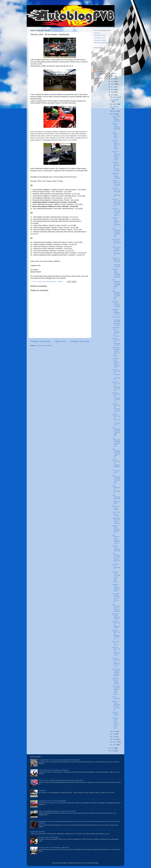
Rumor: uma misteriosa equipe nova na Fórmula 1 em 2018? (57, 811)
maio (114, 734)
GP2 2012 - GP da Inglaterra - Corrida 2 (116, 616)
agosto (115, 111)
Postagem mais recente (40, 341)
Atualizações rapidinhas (38, 832)
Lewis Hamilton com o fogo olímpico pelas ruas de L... (116, 558)
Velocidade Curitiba (100, 40)
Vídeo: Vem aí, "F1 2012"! (116, 643)
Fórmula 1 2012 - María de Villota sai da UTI (116, 588)
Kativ (83, 863)
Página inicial (60, 341)
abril (114, 737)
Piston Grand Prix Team (101, 43)
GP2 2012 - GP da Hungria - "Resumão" (116, 176)
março (115, 739)
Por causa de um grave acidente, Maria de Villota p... (116, 673)
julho (114, 114)
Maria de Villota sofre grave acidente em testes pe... (116, 705)
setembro (115, 107)
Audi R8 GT (42, 791)
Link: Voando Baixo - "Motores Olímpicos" (116, 119)
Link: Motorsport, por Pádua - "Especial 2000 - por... (116, 233)
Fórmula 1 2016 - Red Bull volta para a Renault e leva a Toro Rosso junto (61, 780)
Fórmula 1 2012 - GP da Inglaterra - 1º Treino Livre (116, 662)
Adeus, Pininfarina (116, 698)
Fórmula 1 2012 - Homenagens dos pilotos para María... (116, 577)
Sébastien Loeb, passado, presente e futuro (116, 529)
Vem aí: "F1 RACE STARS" (116, 508)
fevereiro (115, 742)
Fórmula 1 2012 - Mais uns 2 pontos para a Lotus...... (116, 145)
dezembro (116, 97)
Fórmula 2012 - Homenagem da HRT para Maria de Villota (116, 321)
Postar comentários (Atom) (44, 346)
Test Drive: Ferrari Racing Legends (116, 681)
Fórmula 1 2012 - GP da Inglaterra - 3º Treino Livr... (116, 635)
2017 (113, 81)
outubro (115, 104)
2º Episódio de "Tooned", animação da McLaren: (116, 332)
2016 (113, 84)
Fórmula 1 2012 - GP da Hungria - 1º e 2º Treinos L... (116, 212)
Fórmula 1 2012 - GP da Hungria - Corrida (116, 183)
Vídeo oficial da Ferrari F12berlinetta (116, 242)
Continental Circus (99, 38)
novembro (116, 100)
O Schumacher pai (116, 471)
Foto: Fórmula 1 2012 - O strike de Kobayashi (116, 608)
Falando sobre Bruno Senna (115, 135)
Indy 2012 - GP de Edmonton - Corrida (116, 312)
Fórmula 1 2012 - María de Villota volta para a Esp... (116, 363)
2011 (113, 748)
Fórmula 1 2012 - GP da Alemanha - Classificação (116, 375)
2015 (113, 87)
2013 (113, 92)
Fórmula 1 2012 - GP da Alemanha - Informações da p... (116, 420)
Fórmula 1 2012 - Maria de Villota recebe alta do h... (116, 222)
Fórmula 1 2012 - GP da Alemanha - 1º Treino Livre (116, 408)
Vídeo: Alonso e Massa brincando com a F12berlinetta (116, 251)
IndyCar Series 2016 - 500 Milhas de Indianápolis (54, 770)
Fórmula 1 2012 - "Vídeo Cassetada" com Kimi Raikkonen (116, 273)
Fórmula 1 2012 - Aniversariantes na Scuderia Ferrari (116, 156)
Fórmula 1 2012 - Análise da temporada (116, 548)
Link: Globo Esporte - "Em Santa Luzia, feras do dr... (116, 598)
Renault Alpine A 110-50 (115, 714)
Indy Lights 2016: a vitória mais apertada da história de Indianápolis (59, 760)
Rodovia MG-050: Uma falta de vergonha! (116, 521)
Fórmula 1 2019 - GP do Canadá (49, 837)
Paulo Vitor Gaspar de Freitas (99, 74)
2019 (113, 76)
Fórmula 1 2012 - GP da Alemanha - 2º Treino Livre (116, 397)
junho (114, 731)
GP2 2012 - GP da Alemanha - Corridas (116, 304)
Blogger (96, 863)
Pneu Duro (97, 33)
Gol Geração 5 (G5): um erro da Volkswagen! (52, 801)
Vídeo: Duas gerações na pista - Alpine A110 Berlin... (116, 690)
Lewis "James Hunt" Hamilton (116, 514)
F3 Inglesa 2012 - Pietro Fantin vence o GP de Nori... (115, 723)
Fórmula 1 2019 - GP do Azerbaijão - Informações (54, 848)
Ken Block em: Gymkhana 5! (116, 567)
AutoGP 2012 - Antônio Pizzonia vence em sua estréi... (116, 352)
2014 (113, 89)
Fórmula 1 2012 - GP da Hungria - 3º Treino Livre (116, 203)
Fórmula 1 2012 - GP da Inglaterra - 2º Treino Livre (116, 652)
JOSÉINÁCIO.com (99, 35)
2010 (113, 751)
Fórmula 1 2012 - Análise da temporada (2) (116, 127)
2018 (113, 79)
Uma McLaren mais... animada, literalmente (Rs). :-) (116, 539)
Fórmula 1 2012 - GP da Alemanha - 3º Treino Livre (116, 386)
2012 (113, 95)
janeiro (115, 745)
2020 (113, 73)
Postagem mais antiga (80, 341)
